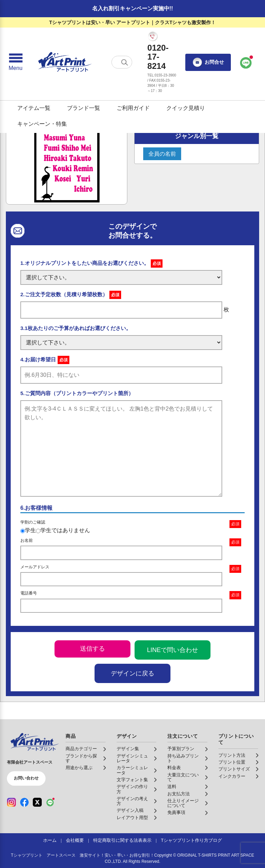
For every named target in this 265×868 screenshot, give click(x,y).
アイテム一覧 (34, 108)
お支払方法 (179, 794)
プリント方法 (232, 755)
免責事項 (176, 813)
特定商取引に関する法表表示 (122, 840)
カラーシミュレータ (132, 770)
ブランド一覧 (84, 108)
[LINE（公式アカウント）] (50, 802)
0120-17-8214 (158, 57)
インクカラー (232, 776)
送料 (172, 787)
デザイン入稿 (130, 810)
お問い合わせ (26, 778)
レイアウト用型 (132, 818)
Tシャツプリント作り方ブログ (191, 840)
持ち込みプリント (183, 758)
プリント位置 (232, 762)
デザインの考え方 (132, 801)
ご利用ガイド (133, 108)
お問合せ (208, 62)
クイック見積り (186, 108)
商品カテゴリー (81, 749)
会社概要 (75, 840)
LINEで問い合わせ (173, 650)
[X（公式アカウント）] (37, 802)
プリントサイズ (234, 769)
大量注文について (183, 777)
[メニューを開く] (16, 62)
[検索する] (125, 62)
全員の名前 (162, 154)
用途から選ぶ (79, 768)
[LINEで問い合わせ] (246, 62)
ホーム (50, 840)
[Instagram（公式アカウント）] (11, 802)
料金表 (174, 768)
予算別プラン (181, 749)
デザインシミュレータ (132, 758)
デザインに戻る (132, 673)
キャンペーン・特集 (42, 124)
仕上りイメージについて (183, 803)
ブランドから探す (81, 758)
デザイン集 (128, 749)
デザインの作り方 (132, 789)
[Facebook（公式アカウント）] (24, 802)
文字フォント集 (132, 780)
